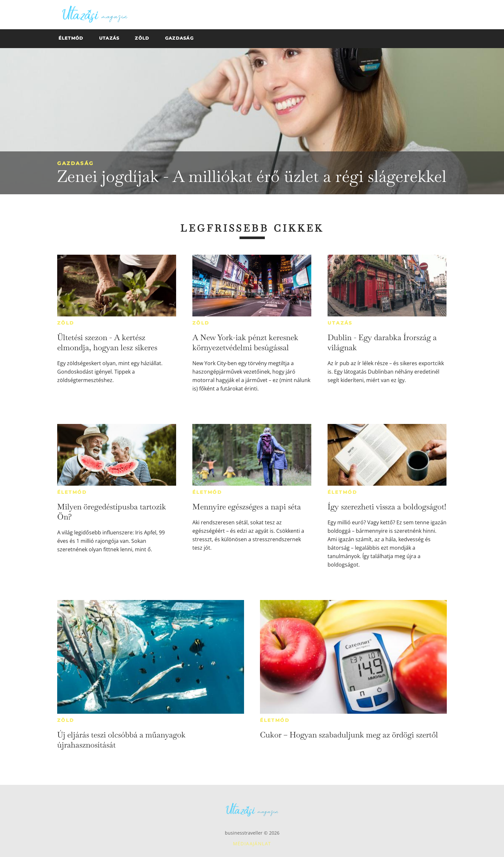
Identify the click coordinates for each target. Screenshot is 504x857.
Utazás (340, 323)
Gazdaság (76, 163)
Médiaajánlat (252, 844)
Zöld (66, 323)
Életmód (72, 492)
